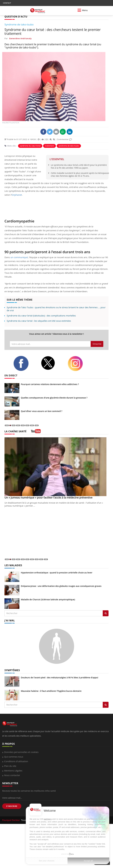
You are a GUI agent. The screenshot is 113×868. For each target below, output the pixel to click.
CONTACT (7, 3)
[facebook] (25, 363)
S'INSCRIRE (12, 806)
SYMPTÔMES (12, 670)
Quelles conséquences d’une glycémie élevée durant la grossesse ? (54, 398)
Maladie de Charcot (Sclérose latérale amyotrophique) (48, 599)
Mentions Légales (13, 771)
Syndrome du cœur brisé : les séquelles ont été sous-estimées (39, 321)
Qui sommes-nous (14, 757)
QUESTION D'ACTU (16, 17)
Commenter (64, 139)
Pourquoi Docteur (11, 820)
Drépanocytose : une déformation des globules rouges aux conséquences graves (61, 586)
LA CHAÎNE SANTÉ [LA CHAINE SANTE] (16, 431)
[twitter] (52, 363)
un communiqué (19, 257)
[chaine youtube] (36, 432)
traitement (49, 146)
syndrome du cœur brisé (30, 146)
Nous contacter (12, 775)
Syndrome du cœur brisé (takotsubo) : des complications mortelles (41, 316)
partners (48, 819)
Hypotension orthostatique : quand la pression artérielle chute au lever (57, 573)
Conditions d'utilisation (16, 761)
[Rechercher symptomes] (106, 705)
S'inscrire (97, 344)
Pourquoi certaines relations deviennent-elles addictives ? (50, 384)
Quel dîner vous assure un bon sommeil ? (42, 411)
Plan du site (10, 766)
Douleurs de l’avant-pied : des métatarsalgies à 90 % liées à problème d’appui (59, 677)
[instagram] (79, 364)
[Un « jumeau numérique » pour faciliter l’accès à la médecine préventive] (56, 467)
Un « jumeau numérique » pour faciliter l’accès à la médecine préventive (48, 497)
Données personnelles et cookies (21, 752)
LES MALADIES (13, 565)
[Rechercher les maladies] (106, 613)
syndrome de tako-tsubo (69, 146)
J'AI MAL (10, 620)
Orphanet (17, 195)
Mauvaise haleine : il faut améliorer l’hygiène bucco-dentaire (51, 691)
